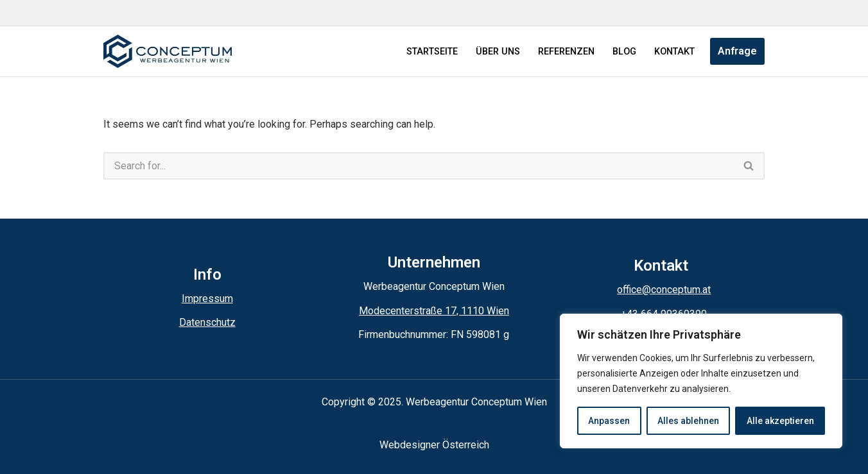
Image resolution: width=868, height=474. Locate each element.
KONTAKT (674, 52)
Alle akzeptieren (780, 421)
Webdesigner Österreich (434, 445)
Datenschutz (207, 322)
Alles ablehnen (688, 421)
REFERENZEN (566, 52)
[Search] (419, 166)
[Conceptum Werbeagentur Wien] (168, 51)
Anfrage (737, 51)
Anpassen (609, 421)
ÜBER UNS (498, 52)
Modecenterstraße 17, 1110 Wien (434, 311)
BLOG (624, 52)
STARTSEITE (432, 52)
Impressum (207, 299)
